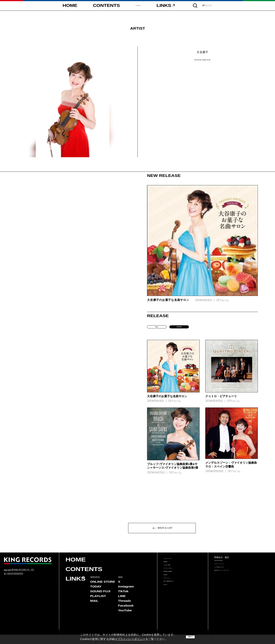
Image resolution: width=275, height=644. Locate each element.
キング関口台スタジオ (227, 581)
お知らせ (168, 612)
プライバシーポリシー (176, 585)
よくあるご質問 (172, 579)
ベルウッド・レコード (227, 576)
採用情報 (168, 574)
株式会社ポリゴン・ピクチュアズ (233, 587)
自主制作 (168, 596)
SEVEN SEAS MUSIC (226, 570)
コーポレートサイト (175, 568)
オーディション (172, 601)
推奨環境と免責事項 (175, 590)
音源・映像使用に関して (177, 606)
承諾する (190, 637)
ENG (231, 6)
